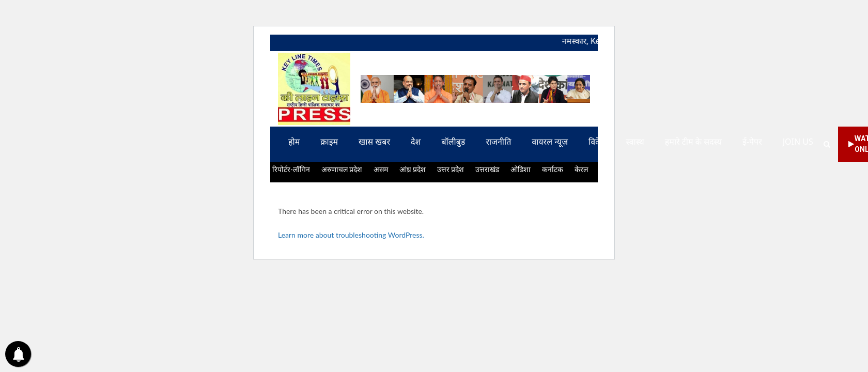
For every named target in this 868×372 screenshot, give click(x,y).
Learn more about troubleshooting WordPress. (351, 235)
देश (416, 142)
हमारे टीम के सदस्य (693, 142)
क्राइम (329, 142)
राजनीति (498, 142)
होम (294, 142)
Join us (798, 142)
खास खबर (374, 142)
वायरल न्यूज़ (550, 142)
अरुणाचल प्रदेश (342, 169)
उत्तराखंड (487, 169)
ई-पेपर (752, 142)
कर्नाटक (553, 169)
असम (381, 169)
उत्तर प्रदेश (451, 169)
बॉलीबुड (453, 142)
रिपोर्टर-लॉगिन (291, 169)
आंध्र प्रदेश (413, 169)
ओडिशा (521, 169)
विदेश (597, 142)
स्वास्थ (635, 142)
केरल (581, 169)
